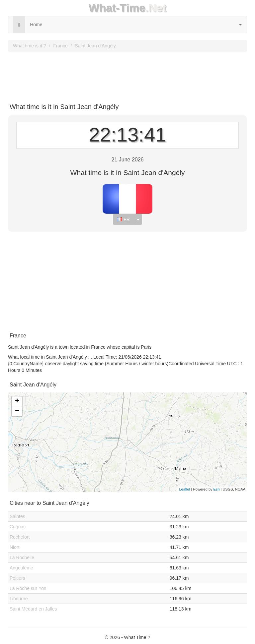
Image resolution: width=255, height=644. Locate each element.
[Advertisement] (127, 75)
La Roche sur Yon (28, 588)
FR (123, 219)
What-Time (117, 8)
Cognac (18, 527)
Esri (217, 489)
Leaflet (184, 489)
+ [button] (17, 401)
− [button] (17, 411)
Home (36, 25)
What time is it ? (30, 46)
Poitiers (17, 578)
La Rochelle (22, 557)
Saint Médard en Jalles (33, 609)
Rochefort (20, 537)
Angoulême (21, 568)
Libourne (19, 599)
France (60, 46)
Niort (15, 547)
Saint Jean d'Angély (95, 46)
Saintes (17, 516)
